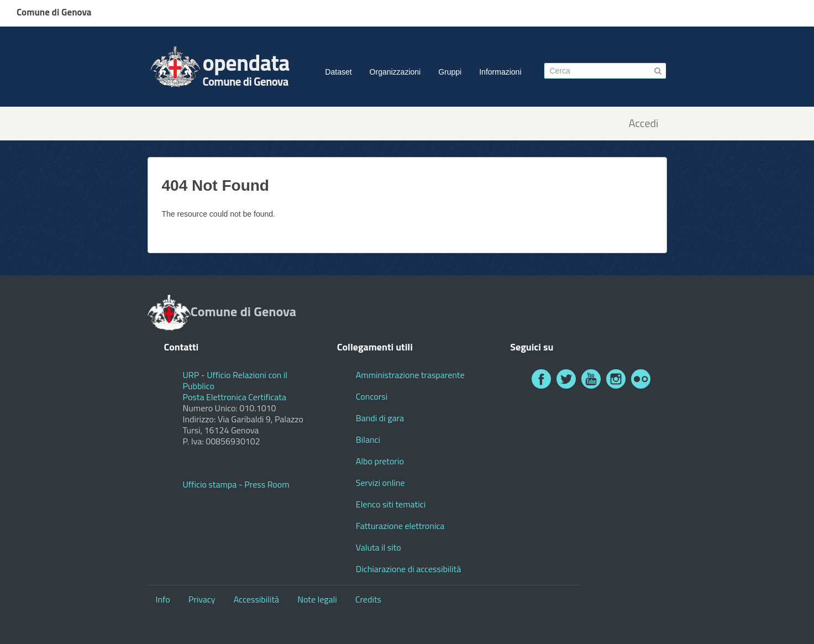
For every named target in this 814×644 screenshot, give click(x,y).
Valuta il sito (379, 547)
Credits (368, 599)
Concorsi (372, 396)
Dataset (338, 72)
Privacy (202, 599)
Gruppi (450, 72)
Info (163, 599)
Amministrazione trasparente (410, 375)
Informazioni (500, 72)
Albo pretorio (380, 461)
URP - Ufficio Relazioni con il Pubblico (235, 380)
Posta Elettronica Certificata (235, 397)
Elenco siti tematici (391, 504)
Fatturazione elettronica (400, 526)
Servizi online (380, 483)
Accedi (643, 124)
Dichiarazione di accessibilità (408, 569)
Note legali (317, 599)
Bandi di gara (380, 418)
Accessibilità (256, 599)
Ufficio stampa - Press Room (236, 484)
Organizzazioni (395, 72)
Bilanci (368, 439)
